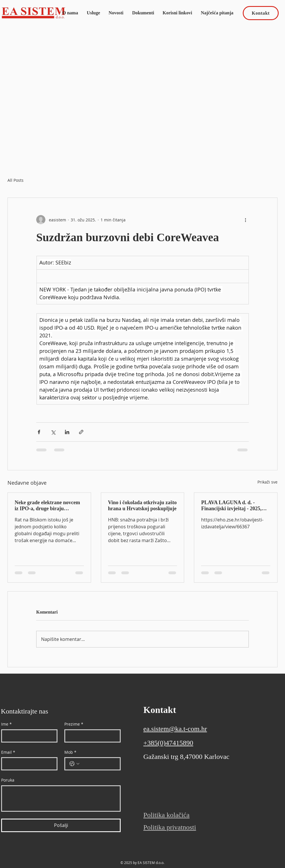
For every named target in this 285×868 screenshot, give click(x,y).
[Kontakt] (261, 13)
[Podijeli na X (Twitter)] (53, 432)
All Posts (16, 180)
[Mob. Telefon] (98, 764)
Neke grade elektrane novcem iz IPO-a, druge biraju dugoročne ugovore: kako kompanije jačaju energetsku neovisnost (47, 506)
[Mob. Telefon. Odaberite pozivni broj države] (74, 764)
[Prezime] (91, 736)
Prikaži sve (267, 482)
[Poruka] (61, 799)
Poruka (8, 780)
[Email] (28, 764)
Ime (6, 724)
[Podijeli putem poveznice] (81, 432)
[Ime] (28, 736)
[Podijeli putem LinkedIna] (67, 432)
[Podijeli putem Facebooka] (39, 432)
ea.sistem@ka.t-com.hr (175, 729)
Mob (70, 752)
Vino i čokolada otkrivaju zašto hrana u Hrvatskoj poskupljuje (142, 505)
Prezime (74, 724)
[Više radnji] (245, 220)
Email (8, 752)
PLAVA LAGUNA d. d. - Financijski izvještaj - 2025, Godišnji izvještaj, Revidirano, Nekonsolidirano (235, 506)
